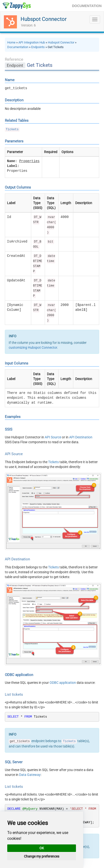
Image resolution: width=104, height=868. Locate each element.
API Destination (81, 437)
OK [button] (42, 848)
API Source (53, 437)
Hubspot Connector (44, 19)
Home (11, 42)
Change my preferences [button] (42, 856)
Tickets (12, 130)
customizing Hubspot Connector (33, 347)
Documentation (18, 47)
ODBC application (63, 683)
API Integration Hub (32, 42)
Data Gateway (30, 775)
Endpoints (38, 47)
